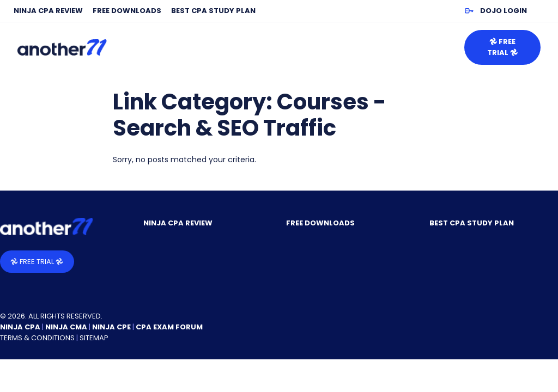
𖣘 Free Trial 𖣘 (502, 47)
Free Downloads (127, 11)
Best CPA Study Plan (213, 11)
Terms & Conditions (37, 338)
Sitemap (94, 338)
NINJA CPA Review (48, 11)
